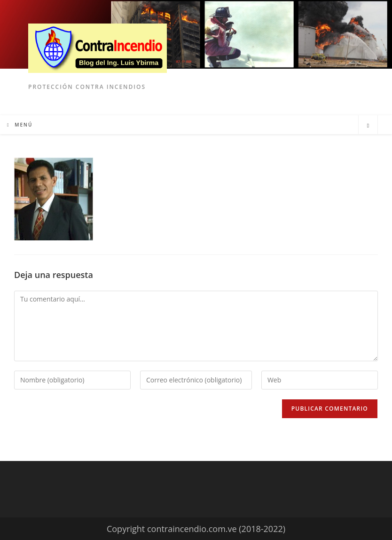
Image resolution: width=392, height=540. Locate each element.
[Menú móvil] (20, 125)
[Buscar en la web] (368, 126)
